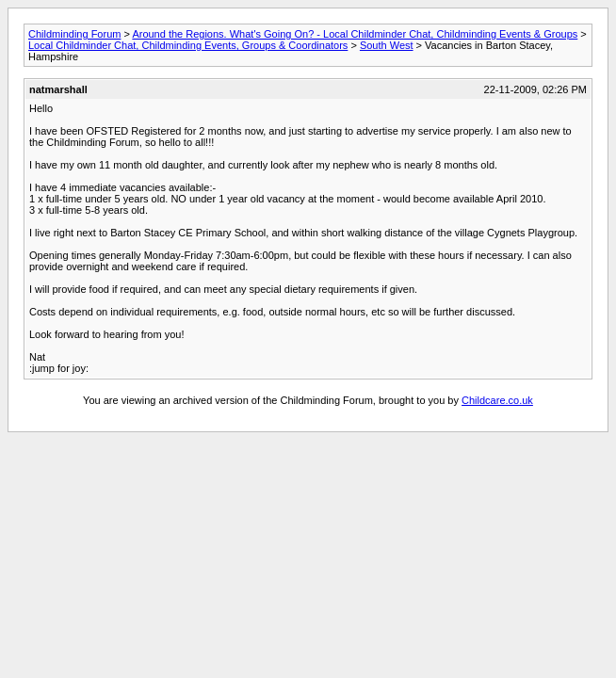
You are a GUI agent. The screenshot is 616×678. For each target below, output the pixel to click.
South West (387, 45)
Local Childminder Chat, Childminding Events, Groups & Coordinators (188, 45)
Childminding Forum (74, 34)
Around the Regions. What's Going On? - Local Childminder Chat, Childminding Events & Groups (355, 34)
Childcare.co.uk (497, 400)
